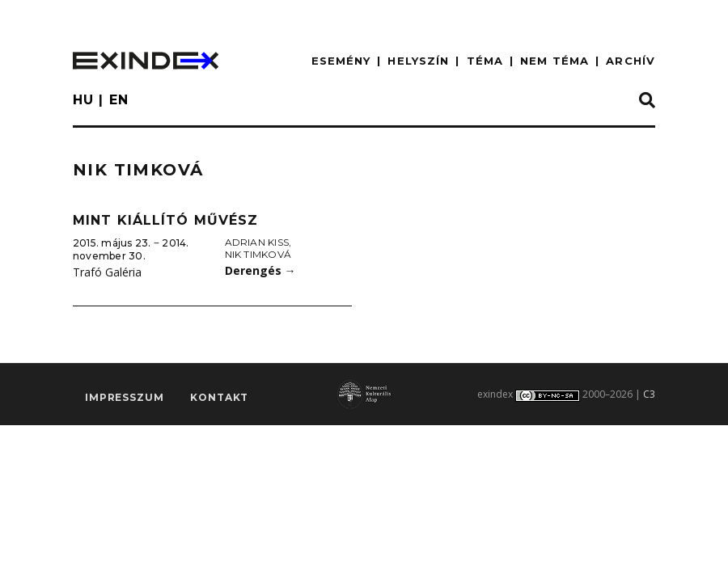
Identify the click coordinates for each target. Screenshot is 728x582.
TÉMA (485, 61)
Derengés (260, 270)
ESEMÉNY (341, 61)
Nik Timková (258, 254)
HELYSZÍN (418, 61)
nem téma (554, 61)
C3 (649, 394)
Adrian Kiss (257, 242)
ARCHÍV (631, 61)
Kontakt (219, 397)
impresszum (124, 397)
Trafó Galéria (107, 272)
